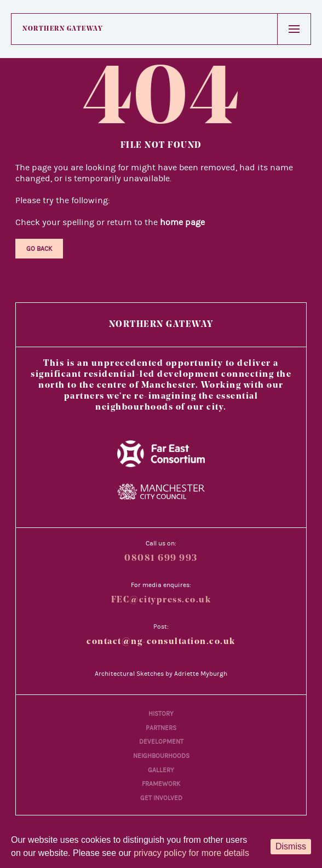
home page (182, 222)
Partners (161, 728)
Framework (161, 784)
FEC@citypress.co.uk (161, 600)
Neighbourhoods (161, 756)
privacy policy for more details (191, 853)
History (161, 714)
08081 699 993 (161, 559)
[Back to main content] (296, 805)
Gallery (161, 770)
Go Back (39, 249)
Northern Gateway (63, 29)
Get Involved (161, 798)
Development (161, 741)
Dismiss (291, 846)
